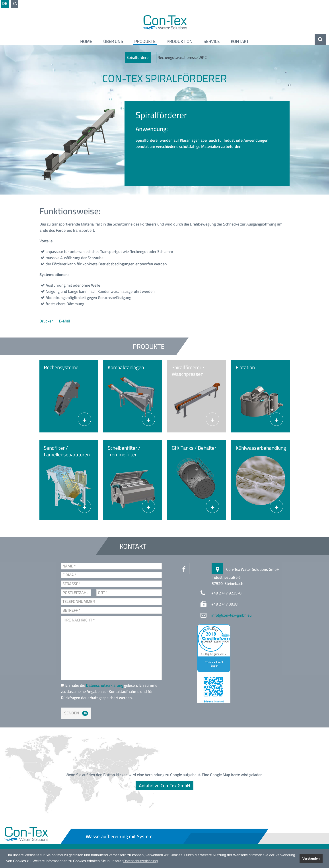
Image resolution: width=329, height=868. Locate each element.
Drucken (47, 321)
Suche (320, 39)
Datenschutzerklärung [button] (140, 861)
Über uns (113, 41)
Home (86, 41)
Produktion (180, 41)
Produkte (145, 41)
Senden (72, 713)
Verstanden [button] (311, 858)
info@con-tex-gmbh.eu (232, 615)
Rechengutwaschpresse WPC (182, 57)
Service (212, 41)
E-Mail (64, 321)
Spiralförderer (138, 57)
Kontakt (240, 41)
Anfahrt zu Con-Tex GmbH (164, 786)
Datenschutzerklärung (105, 685)
